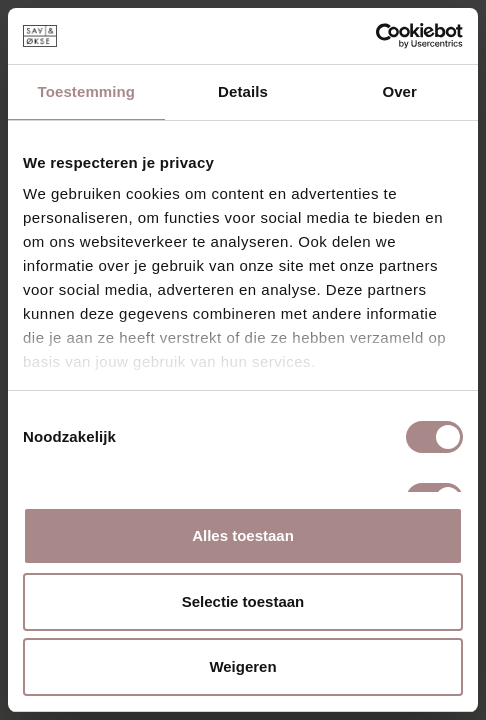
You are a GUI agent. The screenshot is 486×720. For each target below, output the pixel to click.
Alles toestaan (243, 535)
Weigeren (242, 666)
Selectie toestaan (243, 601)
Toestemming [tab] (87, 91)
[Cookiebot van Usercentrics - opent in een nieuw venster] (375, 36)
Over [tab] (399, 91)
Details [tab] (243, 91)
